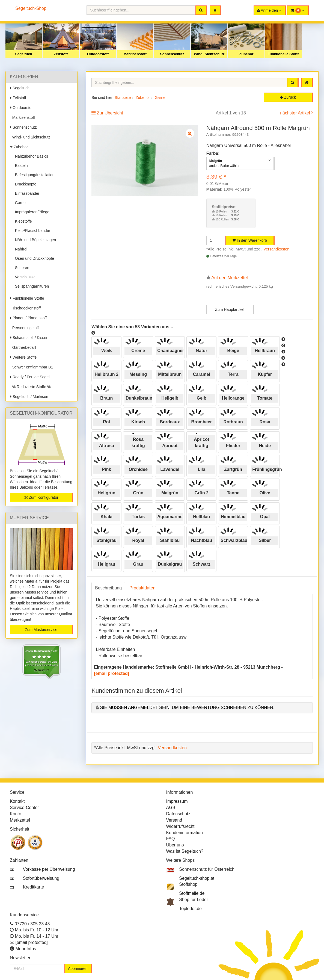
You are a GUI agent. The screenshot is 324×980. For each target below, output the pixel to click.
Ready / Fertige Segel (30, 377)
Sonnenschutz (172, 54)
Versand (174, 820)
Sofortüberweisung (41, 878)
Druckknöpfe (25, 184)
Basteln (20, 166)
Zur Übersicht (110, 113)
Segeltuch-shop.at (197, 878)
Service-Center (24, 808)
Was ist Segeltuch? (185, 851)
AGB (171, 808)
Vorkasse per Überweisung (49, 869)
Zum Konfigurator (41, 497)
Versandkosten (276, 249)
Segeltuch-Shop (31, 8)
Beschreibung (108, 588)
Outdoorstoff (98, 54)
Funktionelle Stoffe (283, 54)
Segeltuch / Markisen (29, 397)
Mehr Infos (26, 949)
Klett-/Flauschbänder (32, 231)
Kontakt (17, 801)
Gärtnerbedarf (23, 347)
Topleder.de (190, 909)
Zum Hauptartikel (230, 309)
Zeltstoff (61, 54)
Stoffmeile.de (192, 893)
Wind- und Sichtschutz (30, 137)
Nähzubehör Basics (30, 156)
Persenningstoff (24, 328)
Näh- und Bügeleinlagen (34, 240)
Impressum (177, 801)
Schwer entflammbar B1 (32, 367)
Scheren (21, 268)
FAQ (171, 839)
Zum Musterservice (41, 630)
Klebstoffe (22, 221)
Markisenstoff (135, 54)
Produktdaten (142, 588)
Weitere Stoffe (23, 357)
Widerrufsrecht (180, 826)
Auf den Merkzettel (229, 278)
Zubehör (246, 54)
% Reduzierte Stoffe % (30, 387)
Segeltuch (23, 54)
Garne (19, 203)
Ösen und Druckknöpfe (33, 258)
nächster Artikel (296, 113)
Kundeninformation (185, 833)
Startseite (123, 98)
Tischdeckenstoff (25, 308)
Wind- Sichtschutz (209, 54)
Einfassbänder (26, 193)
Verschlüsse (24, 277)
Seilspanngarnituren (31, 286)
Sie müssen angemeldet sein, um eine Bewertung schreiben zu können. (187, 708)
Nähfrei (20, 249)
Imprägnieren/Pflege (31, 212)
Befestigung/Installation (34, 175)
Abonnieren (78, 969)
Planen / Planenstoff (28, 318)
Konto (16, 814)
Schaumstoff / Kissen (29, 338)
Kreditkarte (33, 887)
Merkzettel (20, 820)
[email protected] (112, 673)
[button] (298, 10)
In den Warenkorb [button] (249, 240)
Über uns (175, 845)
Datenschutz (178, 814)
